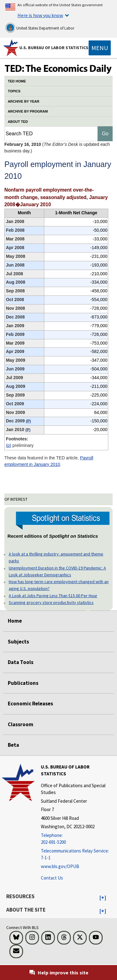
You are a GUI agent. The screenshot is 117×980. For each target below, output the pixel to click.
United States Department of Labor (40, 28)
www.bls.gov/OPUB (60, 866)
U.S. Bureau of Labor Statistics (54, 48)
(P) (9, 445)
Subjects (18, 642)
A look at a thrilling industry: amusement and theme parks (56, 557)
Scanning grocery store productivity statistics (51, 602)
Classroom (21, 724)
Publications (23, 683)
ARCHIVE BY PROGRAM (28, 111)
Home (15, 621)
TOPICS (14, 91)
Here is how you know (40, 15)
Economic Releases (30, 704)
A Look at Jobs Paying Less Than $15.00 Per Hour (53, 596)
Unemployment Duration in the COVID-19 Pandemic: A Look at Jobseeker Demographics (57, 571)
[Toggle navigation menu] (100, 48)
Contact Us (52, 878)
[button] (103, 898)
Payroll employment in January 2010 (49, 461)
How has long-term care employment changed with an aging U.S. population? (59, 585)
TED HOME (17, 81)
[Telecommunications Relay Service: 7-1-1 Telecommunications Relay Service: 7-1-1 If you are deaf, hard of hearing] (78, 855)
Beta (13, 745)
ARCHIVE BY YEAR (24, 101)
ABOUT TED (18, 122)
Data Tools (21, 662)
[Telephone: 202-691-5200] (78, 839)
